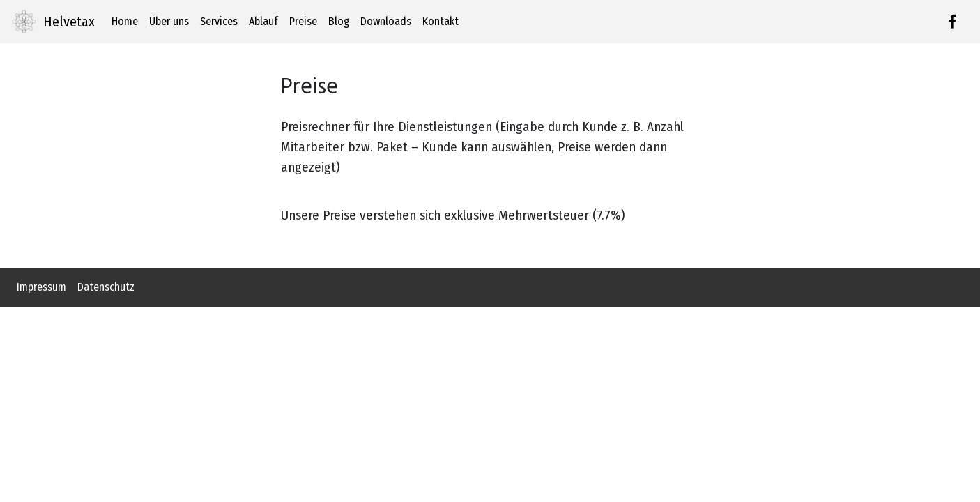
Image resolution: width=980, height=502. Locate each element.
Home (125, 21)
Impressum (41, 287)
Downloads (386, 21)
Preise (303, 21)
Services (219, 21)
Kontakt (441, 21)
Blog (339, 21)
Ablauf (263, 21)
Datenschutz (106, 287)
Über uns (169, 21)
